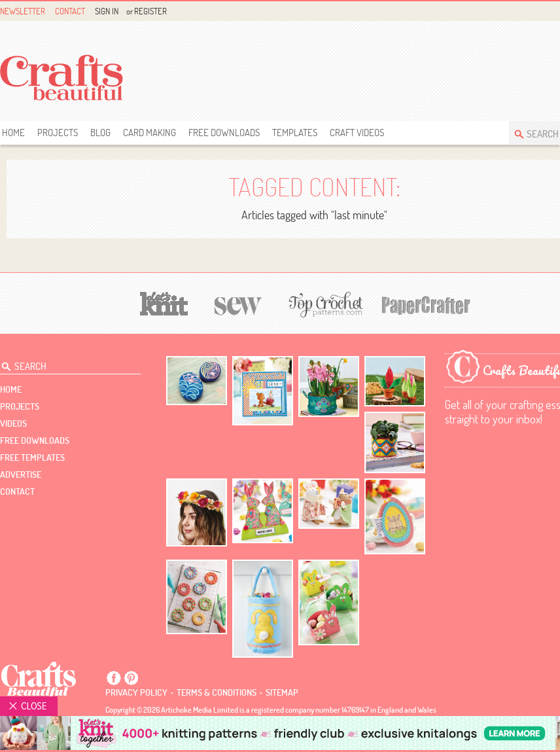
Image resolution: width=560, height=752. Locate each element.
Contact (70, 11)
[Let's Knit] (164, 302)
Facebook (114, 678)
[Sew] (238, 304)
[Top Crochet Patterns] (324, 304)
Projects (58, 133)
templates (295, 133)
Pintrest (131, 678)
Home (13, 133)
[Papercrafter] (426, 304)
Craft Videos (357, 133)
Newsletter (23, 11)
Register (150, 11)
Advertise (21, 474)
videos (13, 423)
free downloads (224, 133)
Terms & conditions (217, 692)
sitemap (282, 692)
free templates (32, 457)
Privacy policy (136, 692)
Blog (100, 133)
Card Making (149, 133)
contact (17, 492)
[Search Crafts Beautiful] (64, 364)
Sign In (107, 11)
